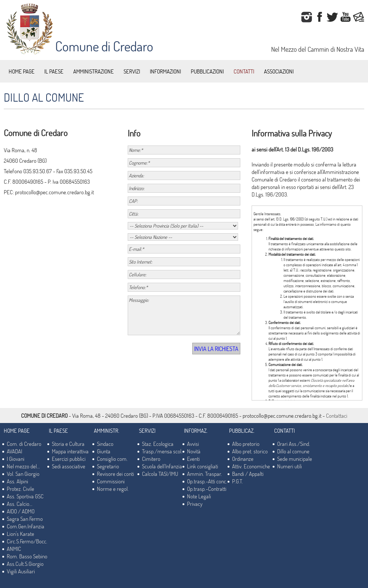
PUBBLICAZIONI (207, 71)
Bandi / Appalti (248, 474)
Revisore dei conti (115, 474)
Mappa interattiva (70, 451)
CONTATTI (244, 71)
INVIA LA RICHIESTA (216, 349)
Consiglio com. (112, 459)
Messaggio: (184, 315)
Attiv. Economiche (251, 466)
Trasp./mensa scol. (162, 451)
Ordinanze (243, 459)
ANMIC (14, 549)
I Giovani (16, 459)
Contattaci (337, 415)
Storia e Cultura (68, 444)
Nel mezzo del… (23, 466)
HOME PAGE (22, 71)
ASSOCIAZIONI (279, 71)
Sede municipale (295, 459)
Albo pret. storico (250, 451)
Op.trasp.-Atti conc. (207, 481)
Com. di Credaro (24, 444)
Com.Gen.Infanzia (26, 526)
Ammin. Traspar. (204, 474)
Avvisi (193, 444)
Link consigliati (203, 466)
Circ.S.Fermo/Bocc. (27, 541)
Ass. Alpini (17, 481)
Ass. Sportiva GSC (25, 496)
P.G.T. (238, 481)
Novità (194, 451)
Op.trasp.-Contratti (207, 489)
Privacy (195, 504)
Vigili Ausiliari (21, 571)
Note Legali (199, 496)
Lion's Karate (20, 534)
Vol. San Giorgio (23, 474)
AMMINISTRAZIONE (94, 71)
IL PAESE (54, 71)
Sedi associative (69, 466)
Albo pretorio (246, 444)
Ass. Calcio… (20, 504)
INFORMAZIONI (165, 71)
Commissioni (111, 481)
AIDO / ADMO (21, 511)
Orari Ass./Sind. (294, 444)
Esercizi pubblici (69, 459)
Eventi (193, 459)
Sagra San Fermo (25, 519)
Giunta (104, 451)
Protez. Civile (20, 489)
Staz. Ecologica (158, 444)
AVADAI (14, 451)
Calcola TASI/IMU (160, 474)
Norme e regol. (113, 489)
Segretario (108, 466)
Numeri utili (290, 466)
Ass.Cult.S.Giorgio (25, 564)
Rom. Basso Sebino (27, 556)
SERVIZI (132, 71)
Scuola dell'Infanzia (162, 466)
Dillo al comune (293, 451)
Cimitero (151, 459)
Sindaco (105, 444)
